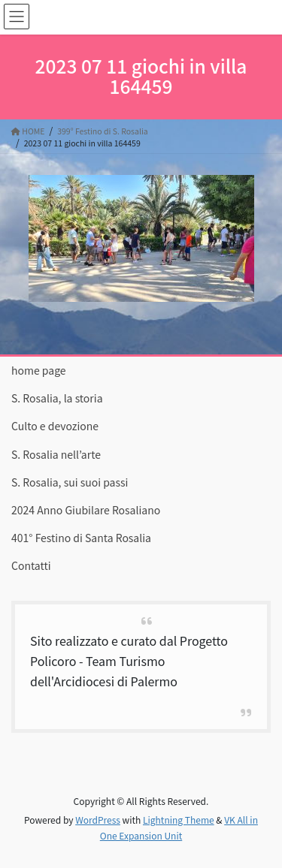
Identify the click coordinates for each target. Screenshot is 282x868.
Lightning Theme (179, 820)
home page (39, 370)
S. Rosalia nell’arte (56, 454)
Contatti (31, 565)
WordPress (98, 820)
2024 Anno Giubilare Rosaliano (86, 510)
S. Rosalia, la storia (57, 398)
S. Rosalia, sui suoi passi (70, 482)
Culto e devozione (55, 426)
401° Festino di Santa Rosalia (81, 538)
